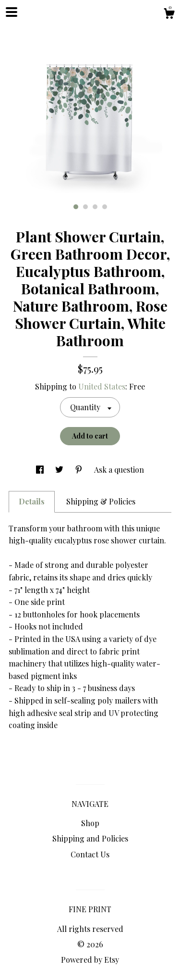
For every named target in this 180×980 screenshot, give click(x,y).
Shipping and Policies (90, 838)
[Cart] (169, 15)
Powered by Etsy (90, 960)
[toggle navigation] (12, 12)
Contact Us (90, 854)
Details (32, 501)
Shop (90, 823)
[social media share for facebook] (41, 470)
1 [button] (76, 207)
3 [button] (95, 207)
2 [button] (85, 207)
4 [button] (105, 207)
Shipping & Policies (101, 501)
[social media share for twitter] (60, 470)
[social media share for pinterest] (80, 470)
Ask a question (119, 470)
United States (102, 386)
